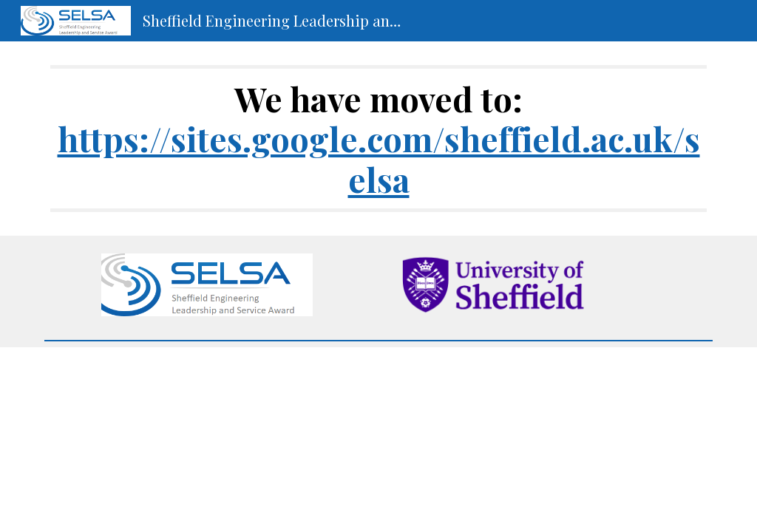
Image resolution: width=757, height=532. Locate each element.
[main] (379, 139)
